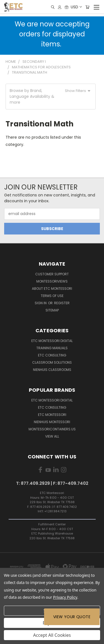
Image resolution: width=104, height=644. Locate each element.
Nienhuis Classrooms (52, 370)
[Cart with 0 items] (87, 7)
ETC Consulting (52, 355)
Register (62, 303)
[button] (51, 97)
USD (76, 7)
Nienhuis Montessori (52, 422)
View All (52, 436)
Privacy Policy (65, 597)
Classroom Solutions (52, 362)
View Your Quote (72, 617)
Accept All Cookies (52, 635)
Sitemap (52, 310)
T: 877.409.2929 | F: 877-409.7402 (52, 483)
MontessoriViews (52, 281)
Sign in (41, 303)
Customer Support (52, 274)
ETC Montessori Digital (52, 341)
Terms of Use (52, 296)
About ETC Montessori (52, 289)
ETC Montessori (52, 415)
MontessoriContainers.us (52, 429)
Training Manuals (52, 348)
